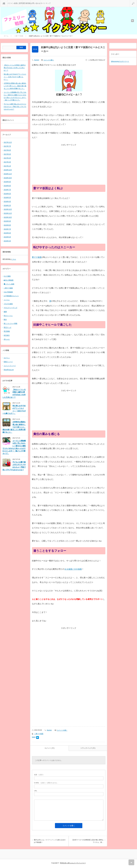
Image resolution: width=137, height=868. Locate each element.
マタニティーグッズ (10, 308)
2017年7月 (7, 146)
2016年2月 (7, 205)
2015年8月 (7, 225)
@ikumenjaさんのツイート (120, 61)
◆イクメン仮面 (9, 284)
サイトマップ (46, 3)
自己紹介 (7, 335)
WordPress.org (9, 370)
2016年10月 (8, 178)
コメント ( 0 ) (49, 748)
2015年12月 (8, 209)
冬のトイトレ (8, 316)
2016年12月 (8, 170)
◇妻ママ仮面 (39, 734)
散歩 (5, 319)
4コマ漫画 (7, 276)
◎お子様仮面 (8, 292)
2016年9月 (7, 182)
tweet (34, 737)
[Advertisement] (69, 165)
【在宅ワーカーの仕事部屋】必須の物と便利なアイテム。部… (88, 841)
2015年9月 (7, 221)
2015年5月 (7, 237)
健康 (5, 312)
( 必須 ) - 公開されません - (46, 783)
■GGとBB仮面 (9, 280)
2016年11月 (8, 174)
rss (132, 21)
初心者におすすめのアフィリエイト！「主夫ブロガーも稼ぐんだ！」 (15, 77)
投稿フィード (8, 362)
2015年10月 (8, 217)
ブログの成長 (8, 304)
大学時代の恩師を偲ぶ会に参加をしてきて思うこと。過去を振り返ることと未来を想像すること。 (15, 86)
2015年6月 (7, 233)
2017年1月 (7, 166)
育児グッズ (7, 327)
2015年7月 (7, 229)
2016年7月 (7, 190)
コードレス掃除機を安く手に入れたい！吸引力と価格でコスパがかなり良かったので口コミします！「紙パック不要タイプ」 (14, 447)
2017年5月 (7, 154)
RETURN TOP (131, 862)
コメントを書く (49, 60)
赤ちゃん (7, 339)
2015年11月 (8, 213)
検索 (137, 1)
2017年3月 (7, 162)
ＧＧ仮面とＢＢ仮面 (73, 569)
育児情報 (7, 331)
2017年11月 (8, 142)
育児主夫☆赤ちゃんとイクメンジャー (73, 863)
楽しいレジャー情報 (10, 323)
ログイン (7, 358)
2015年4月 (7, 241)
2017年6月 (7, 150)
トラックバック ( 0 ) (88, 748)
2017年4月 (7, 158)
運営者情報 (26, 3)
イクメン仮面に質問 (15, 3)
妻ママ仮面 (37, 257)
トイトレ (7, 300)
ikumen (37, 60)
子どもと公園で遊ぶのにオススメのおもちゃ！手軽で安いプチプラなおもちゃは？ (15, 107)
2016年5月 (7, 197)
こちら (14, 259)
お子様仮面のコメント (11, 296)
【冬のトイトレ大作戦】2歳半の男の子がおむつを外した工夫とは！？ (15, 68)
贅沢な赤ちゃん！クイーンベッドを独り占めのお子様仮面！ (50, 841)
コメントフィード (10, 366)
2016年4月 (7, 201)
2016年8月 (7, 186)
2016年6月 (7, 194)
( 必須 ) (39, 775)
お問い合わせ (36, 3)
